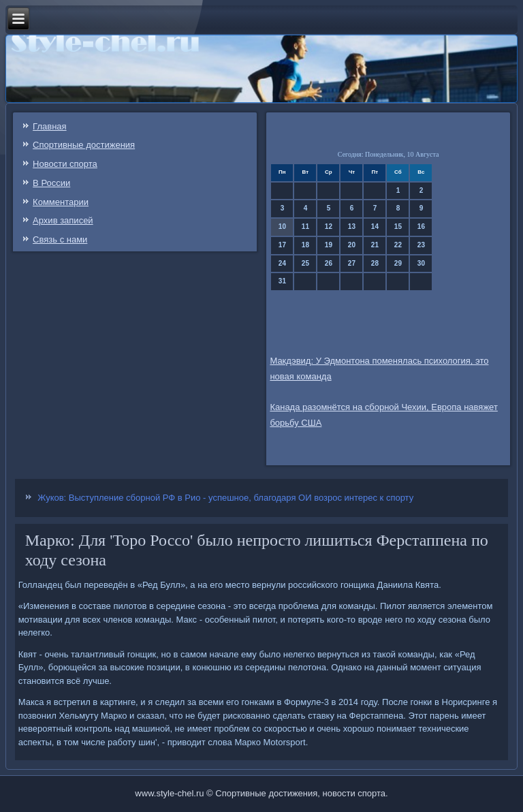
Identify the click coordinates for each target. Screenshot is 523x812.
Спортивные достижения (84, 145)
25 (305, 263)
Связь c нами (60, 239)
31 (282, 281)
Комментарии (61, 202)
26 (329, 263)
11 (305, 227)
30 (421, 263)
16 (421, 227)
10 (282, 227)
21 (375, 245)
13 (352, 227)
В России (51, 183)
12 (329, 227)
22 (398, 245)
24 (282, 263)
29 (398, 263)
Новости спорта (65, 164)
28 (375, 263)
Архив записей (63, 220)
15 (398, 227)
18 (305, 245)
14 (375, 227)
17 (282, 245)
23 (421, 245)
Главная (49, 126)
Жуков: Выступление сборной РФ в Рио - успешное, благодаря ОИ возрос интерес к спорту (225, 498)
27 (352, 263)
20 (352, 245)
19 (329, 245)
